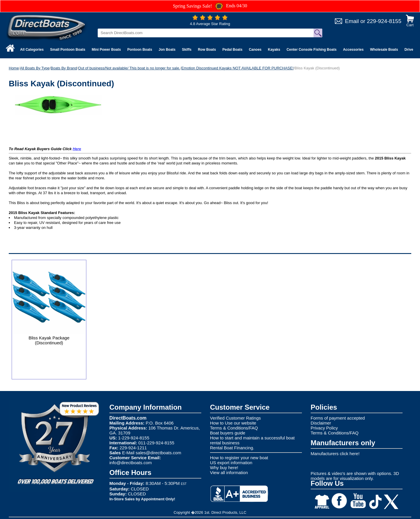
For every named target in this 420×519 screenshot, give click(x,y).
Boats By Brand (64, 68)
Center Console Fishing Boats (312, 50)
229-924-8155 (384, 21)
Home (14, 68)
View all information (229, 472)
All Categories (32, 50)
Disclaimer (321, 423)
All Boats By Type (35, 68)
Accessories (353, 50)
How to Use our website (233, 423)
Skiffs (187, 50)
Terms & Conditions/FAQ (234, 428)
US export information (231, 463)
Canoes (255, 50)
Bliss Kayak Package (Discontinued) (49, 340)
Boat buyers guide (228, 433)
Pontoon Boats (140, 50)
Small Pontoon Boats (68, 50)
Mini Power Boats (106, 50)
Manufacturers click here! (335, 454)
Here (77, 149)
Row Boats (207, 50)
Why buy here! (224, 468)
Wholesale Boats (384, 50)
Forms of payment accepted (338, 418)
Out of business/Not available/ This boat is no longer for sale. (129, 68)
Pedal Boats (232, 50)
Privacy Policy (324, 428)
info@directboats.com (131, 463)
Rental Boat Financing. (232, 448)
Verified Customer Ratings (235, 418)
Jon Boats (167, 50)
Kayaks (274, 50)
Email (352, 21)
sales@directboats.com (158, 453)
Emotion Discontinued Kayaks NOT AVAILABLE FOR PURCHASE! (237, 68)
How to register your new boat (239, 458)
